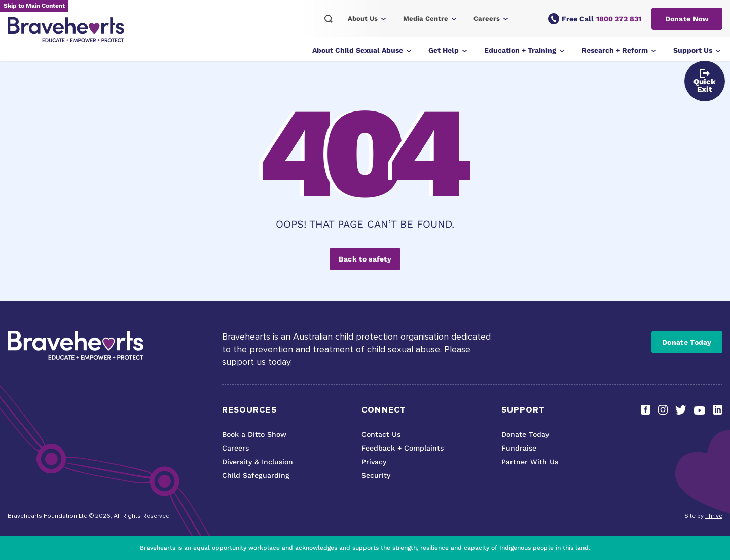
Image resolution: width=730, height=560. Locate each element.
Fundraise (519, 448)
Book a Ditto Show (254, 434)
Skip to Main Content (34, 6)
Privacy (374, 462)
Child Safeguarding (256, 475)
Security (376, 475)
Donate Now (687, 19)
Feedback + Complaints (403, 448)
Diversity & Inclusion (258, 462)
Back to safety (365, 259)
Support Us (693, 50)
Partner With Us (530, 462)
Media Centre (426, 18)
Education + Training (520, 50)
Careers (487, 18)
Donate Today (687, 342)
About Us (363, 18)
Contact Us (381, 434)
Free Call (595, 19)
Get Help (444, 50)
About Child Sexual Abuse (358, 50)
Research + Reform (615, 50)
